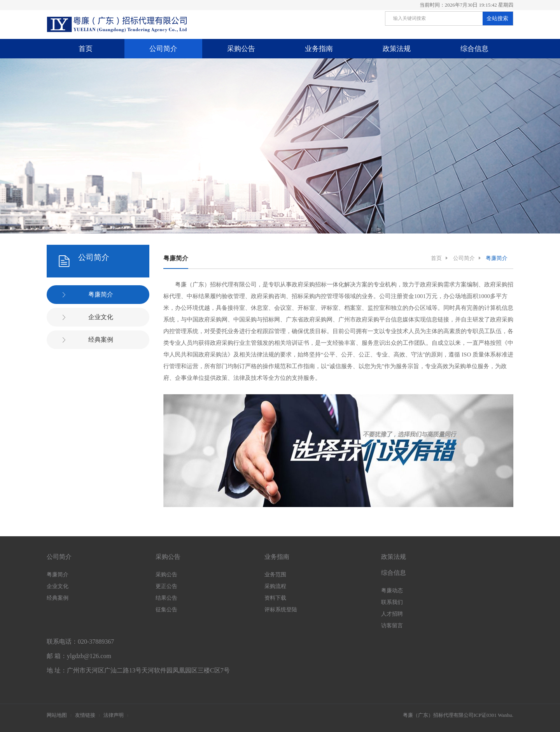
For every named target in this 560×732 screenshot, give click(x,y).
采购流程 (275, 586)
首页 (86, 49)
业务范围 (275, 575)
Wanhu (505, 715)
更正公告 (166, 586)
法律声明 (114, 715)
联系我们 (392, 602)
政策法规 (397, 49)
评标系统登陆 (281, 610)
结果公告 (166, 598)
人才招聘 (392, 614)
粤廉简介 (101, 294)
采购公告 (241, 49)
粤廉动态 (392, 591)
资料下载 (275, 598)
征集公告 (166, 610)
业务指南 (319, 49)
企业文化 (101, 317)
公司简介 (163, 49)
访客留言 (392, 626)
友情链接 (85, 715)
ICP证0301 (485, 715)
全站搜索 (497, 18)
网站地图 (57, 715)
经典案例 (101, 340)
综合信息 (474, 49)
